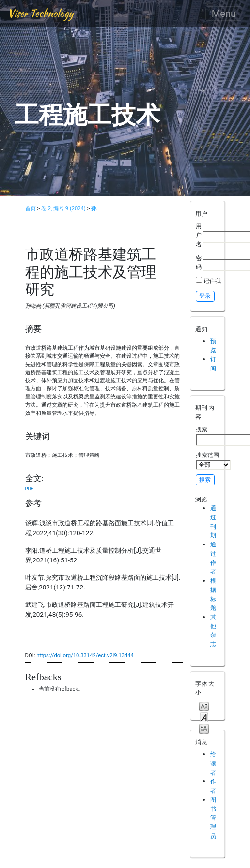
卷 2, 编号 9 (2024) (63, 209)
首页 (31, 209)
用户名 (199, 235)
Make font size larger (204, 728)
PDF (29, 489)
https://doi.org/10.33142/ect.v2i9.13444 (85, 655)
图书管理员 (213, 818)
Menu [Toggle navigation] (224, 14)
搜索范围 (213, 460)
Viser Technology (40, 13)
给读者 (213, 763)
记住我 (212, 281)
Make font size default (204, 717)
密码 (199, 263)
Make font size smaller (204, 706)
